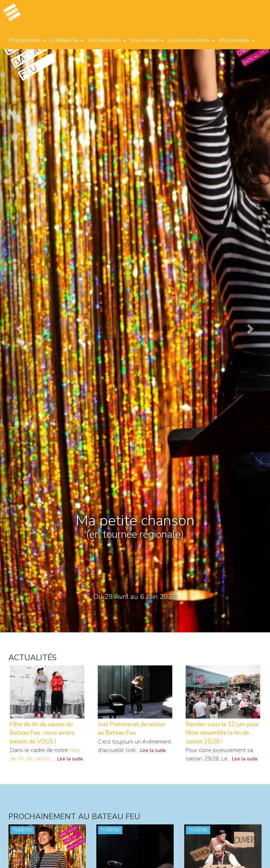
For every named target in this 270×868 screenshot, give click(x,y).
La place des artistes (191, 40)
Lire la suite (70, 759)
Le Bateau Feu (67, 40)
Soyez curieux (147, 40)
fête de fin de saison (45, 754)
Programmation (27, 40)
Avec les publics (107, 40)
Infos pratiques (237, 40)
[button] (20, 328)
